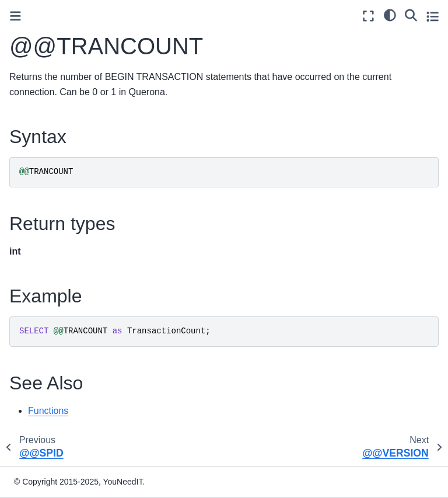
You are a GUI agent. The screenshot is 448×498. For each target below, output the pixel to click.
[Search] (411, 15)
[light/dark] (390, 15)
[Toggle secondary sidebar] (433, 16)
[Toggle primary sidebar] (15, 16)
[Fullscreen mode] (368, 16)
